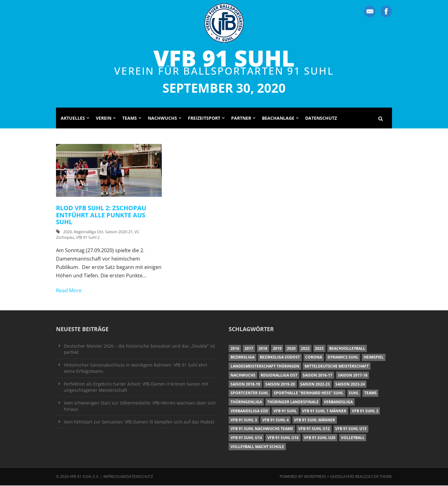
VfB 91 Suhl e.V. (84, 477)
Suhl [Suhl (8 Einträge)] (354, 393)
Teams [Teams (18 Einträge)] (371, 393)
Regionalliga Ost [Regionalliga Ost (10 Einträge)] (279, 376)
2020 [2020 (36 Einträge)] (291, 349)
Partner (241, 119)
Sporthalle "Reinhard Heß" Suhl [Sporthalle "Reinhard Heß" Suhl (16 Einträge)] (309, 393)
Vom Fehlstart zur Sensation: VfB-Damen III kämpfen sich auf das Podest (139, 422)
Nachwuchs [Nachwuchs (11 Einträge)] (243, 376)
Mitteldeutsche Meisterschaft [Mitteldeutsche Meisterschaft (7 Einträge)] (337, 367)
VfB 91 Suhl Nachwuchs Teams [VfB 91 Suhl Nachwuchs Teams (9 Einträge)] (262, 429)
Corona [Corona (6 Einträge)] (314, 358)
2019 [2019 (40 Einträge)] (277, 349)
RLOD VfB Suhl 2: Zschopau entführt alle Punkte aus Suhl (101, 215)
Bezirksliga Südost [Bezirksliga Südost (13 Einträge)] (280, 358)
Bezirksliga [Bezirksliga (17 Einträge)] (243, 358)
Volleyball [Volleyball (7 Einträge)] (353, 438)
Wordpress (315, 477)
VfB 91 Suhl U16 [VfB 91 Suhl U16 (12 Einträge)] (283, 438)
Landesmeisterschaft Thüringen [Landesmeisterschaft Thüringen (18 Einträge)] (265, 367)
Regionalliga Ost (89, 232)
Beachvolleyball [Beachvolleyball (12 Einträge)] (347, 349)
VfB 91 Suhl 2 (88, 238)
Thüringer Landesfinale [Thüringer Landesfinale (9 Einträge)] (293, 403)
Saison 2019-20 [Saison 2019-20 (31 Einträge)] (280, 385)
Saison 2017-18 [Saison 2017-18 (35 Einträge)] (353, 376)
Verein (104, 119)
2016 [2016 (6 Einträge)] (235, 349)
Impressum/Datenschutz (128, 477)
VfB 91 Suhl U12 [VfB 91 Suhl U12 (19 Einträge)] (314, 429)
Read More (69, 291)
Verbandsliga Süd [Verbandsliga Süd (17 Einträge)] (249, 412)
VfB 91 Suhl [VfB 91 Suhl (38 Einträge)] (285, 412)
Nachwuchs (162, 119)
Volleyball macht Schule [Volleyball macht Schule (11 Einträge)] (257, 447)
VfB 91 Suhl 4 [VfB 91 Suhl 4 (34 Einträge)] (275, 421)
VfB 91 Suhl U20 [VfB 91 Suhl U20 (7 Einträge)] (320, 438)
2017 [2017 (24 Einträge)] (249, 349)
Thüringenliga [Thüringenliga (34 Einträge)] (246, 403)
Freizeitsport (204, 119)
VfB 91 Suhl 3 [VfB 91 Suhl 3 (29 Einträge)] (244, 421)
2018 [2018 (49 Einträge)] (263, 349)
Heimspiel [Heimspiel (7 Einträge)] (374, 358)
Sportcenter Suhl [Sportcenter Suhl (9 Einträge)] (250, 393)
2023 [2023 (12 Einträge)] (319, 349)
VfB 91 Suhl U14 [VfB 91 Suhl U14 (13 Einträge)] (246, 438)
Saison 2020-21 (119, 232)
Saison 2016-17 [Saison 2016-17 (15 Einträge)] (317, 376)
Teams (130, 119)
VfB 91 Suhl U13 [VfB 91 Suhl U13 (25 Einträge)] (351, 429)
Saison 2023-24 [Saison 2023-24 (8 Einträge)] (350, 385)
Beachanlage (278, 119)
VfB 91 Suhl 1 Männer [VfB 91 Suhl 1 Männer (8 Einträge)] (324, 412)
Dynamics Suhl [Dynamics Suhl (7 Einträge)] (343, 358)
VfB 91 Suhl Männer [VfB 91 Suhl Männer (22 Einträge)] (315, 421)
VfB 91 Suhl (224, 58)
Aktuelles (73, 119)
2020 (68, 232)
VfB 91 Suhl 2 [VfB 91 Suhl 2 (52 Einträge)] (365, 412)
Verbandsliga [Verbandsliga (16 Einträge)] (338, 403)
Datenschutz (321, 119)
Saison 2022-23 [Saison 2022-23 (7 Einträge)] (315, 385)
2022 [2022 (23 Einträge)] (305, 349)
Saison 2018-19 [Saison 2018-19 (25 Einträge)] (245, 385)
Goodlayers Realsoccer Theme (361, 477)
